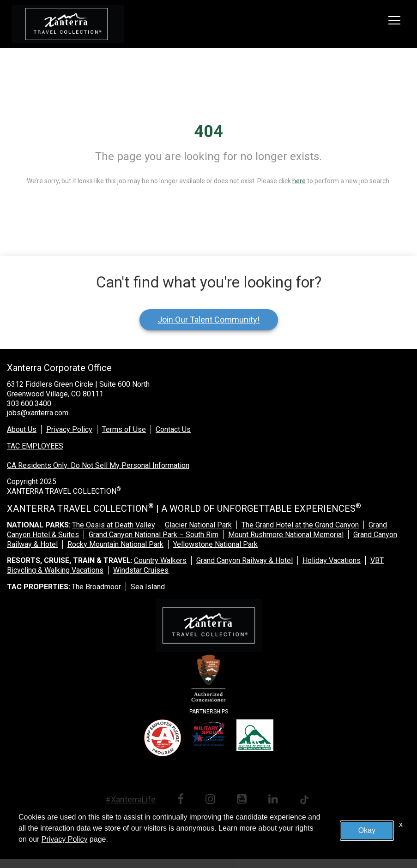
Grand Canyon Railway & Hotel (245, 560)
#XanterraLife (130, 799)
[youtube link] (243, 800)
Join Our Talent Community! (208, 320)
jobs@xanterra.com (38, 413)
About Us (22, 429)
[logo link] (68, 24)
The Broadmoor (96, 587)
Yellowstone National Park (215, 544)
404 (208, 132)
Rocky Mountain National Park (115, 544)
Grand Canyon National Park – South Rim (154, 535)
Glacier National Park (198, 525)
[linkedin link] (275, 800)
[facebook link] (182, 800)
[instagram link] (212, 800)
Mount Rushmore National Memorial (286, 535)
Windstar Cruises (141, 570)
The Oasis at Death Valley (114, 525)
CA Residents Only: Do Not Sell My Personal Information (98, 465)
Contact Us (173, 429)
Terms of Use (124, 429)
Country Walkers (160, 560)
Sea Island (148, 587)
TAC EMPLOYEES (35, 446)
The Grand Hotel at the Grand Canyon (300, 525)
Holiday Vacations (332, 560)
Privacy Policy (69, 429)
